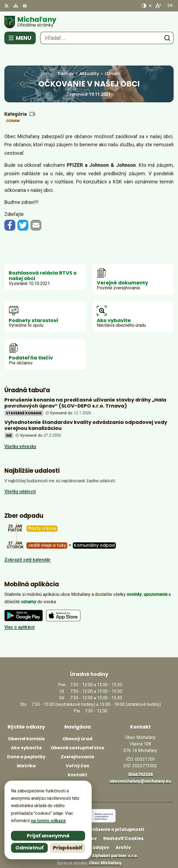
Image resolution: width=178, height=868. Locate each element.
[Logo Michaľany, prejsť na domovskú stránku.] (89, 22)
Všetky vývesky (20, 429)
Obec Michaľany (105, 846)
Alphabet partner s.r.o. (115, 838)
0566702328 (140, 757)
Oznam (13, 104)
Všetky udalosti (20, 475)
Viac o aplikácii (19, 610)
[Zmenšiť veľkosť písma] (150, 6)
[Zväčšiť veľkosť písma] (158, 6)
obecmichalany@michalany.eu (140, 764)
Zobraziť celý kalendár (28, 543)
